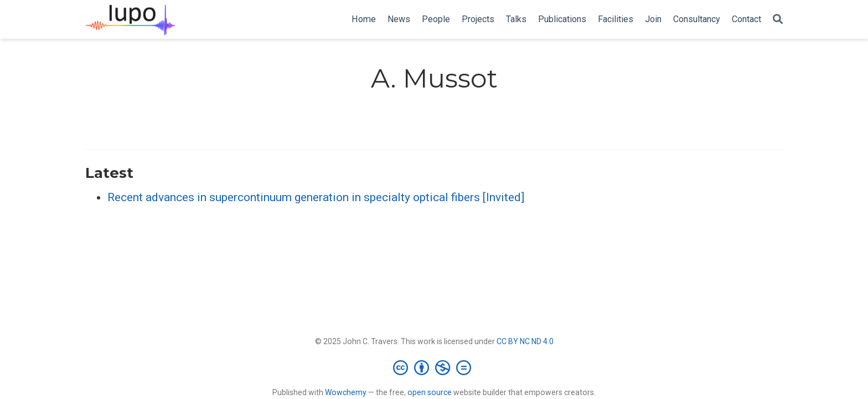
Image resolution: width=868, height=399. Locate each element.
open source (430, 392)
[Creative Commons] (434, 367)
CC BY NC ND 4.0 (525, 341)
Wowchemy (346, 392)
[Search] (778, 20)
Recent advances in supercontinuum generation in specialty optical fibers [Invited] (316, 197)
